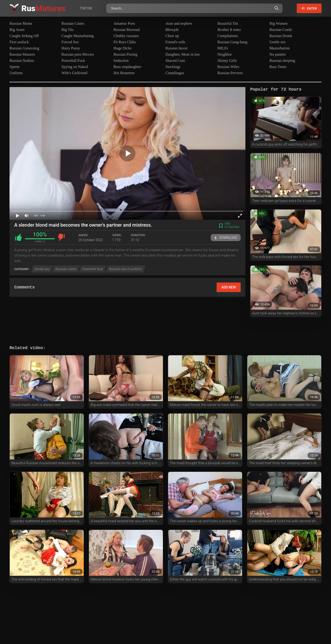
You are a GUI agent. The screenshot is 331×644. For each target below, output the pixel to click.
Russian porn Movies (78, 54)
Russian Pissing (125, 54)
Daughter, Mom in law (183, 54)
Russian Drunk (281, 36)
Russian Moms (21, 23)
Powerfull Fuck (73, 61)
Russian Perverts (230, 73)
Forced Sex (70, 42)
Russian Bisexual (127, 30)
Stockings (173, 67)
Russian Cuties (73, 23)
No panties (278, 54)
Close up (172, 36)
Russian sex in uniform (125, 269)
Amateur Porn (124, 23)
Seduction (121, 61)
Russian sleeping (282, 61)
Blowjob (172, 30)
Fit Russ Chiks (125, 42)
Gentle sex (277, 42)
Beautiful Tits (228, 23)
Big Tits (68, 30)
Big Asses (17, 30)
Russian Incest (177, 48)
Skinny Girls (227, 61)
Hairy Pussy (71, 48)
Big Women (278, 23)
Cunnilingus (175, 73)
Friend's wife (175, 42)
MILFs (223, 48)
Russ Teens (278, 67)
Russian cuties (66, 269)
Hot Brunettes (124, 73)
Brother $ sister (229, 30)
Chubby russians (126, 36)
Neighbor (224, 54)
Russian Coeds (281, 30)
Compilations (228, 36)
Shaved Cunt (175, 61)
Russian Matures (22, 54)
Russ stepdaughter (127, 67)
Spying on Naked (75, 67)
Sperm (15, 67)
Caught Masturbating (78, 36)
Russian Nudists (22, 61)
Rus (44, 8)
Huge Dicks (122, 48)
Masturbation (280, 48)
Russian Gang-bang (232, 42)
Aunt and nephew (179, 23)
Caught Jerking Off (24, 36)
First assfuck (19, 42)
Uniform (16, 73)
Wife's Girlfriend (74, 73)
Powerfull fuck (93, 269)
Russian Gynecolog (24, 48)
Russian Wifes (228, 67)
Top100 (86, 8)
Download (226, 238)
